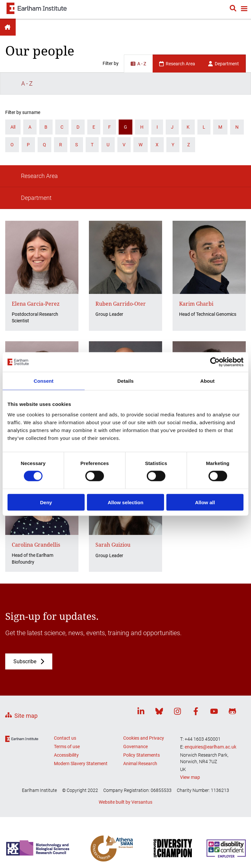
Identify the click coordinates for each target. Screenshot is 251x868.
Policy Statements (142, 689)
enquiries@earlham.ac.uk (210, 681)
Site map (26, 650)
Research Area (177, 64)
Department (224, 64)
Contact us (65, 672)
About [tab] (208, 381)
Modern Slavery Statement (81, 698)
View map (190, 711)
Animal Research (140, 698)
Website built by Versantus (125, 736)
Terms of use (67, 681)
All (13, 105)
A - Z (138, 64)
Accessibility (66, 689)
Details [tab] (125, 381)
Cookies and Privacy (144, 672)
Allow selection (125, 502)
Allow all (205, 502)
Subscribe (25, 596)
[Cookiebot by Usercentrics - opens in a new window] (215, 362)
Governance (135, 681)
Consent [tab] (44, 381)
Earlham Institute (8, 27)
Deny (46, 502)
